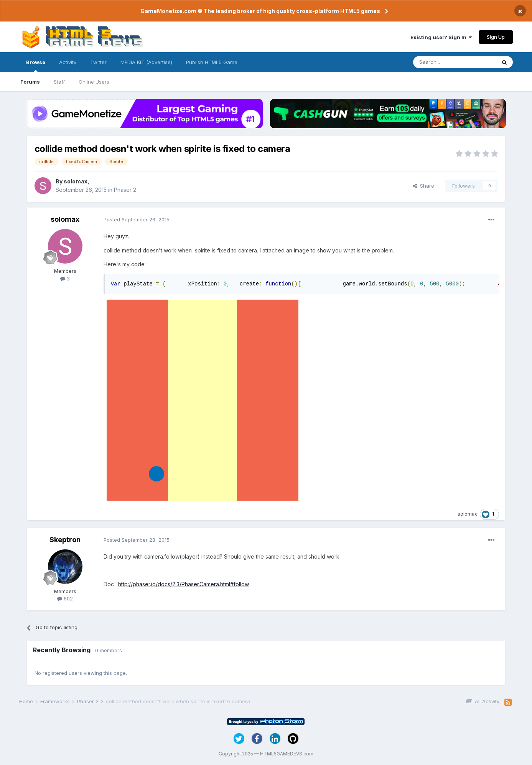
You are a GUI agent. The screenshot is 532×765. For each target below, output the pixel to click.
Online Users (94, 82)
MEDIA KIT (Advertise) (146, 62)
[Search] (455, 62)
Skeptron (65, 540)
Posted (137, 219)
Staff (59, 82)
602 (65, 598)
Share (423, 186)
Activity (68, 62)
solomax (76, 181)
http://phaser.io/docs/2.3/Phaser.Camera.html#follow (184, 584)
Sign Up (496, 37)
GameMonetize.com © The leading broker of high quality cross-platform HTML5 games (260, 11)
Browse (36, 66)
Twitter (98, 62)
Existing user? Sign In (441, 37)
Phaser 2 (125, 190)
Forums (30, 82)
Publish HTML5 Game (212, 62)
